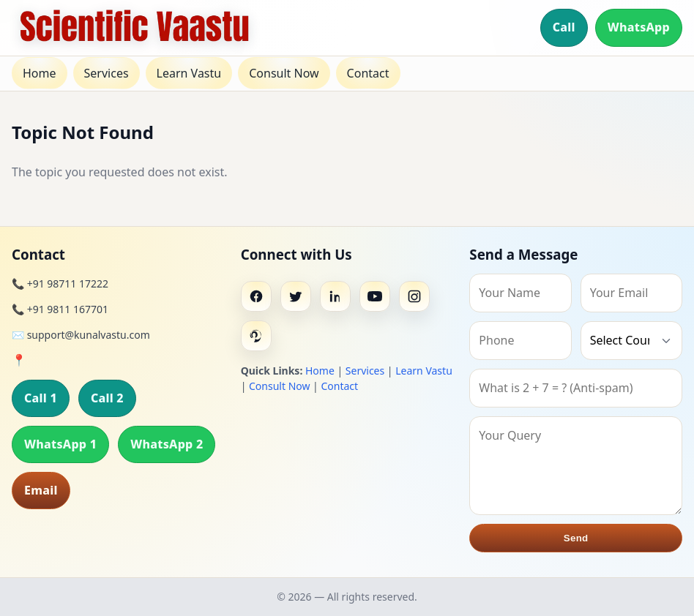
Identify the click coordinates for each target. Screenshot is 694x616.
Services (107, 73)
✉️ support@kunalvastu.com (81, 335)
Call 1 (41, 398)
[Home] (135, 28)
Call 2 (107, 398)
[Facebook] (256, 296)
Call (564, 27)
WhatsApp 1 (60, 444)
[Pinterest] (256, 336)
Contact (368, 73)
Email (41, 490)
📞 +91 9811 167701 (60, 309)
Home (40, 73)
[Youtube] (375, 296)
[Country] (631, 341)
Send (576, 538)
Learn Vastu (189, 73)
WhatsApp (639, 27)
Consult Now (284, 73)
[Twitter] (296, 296)
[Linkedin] (335, 296)
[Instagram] (414, 296)
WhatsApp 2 (167, 444)
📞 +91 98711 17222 (60, 283)
